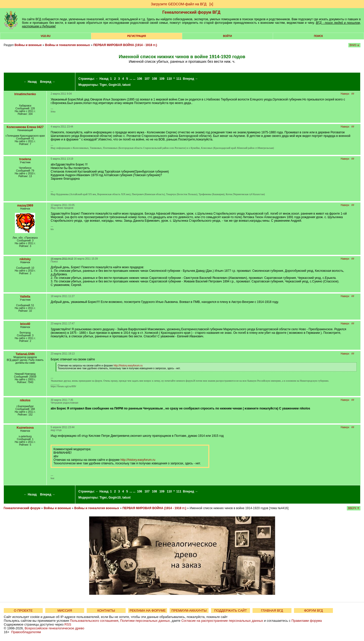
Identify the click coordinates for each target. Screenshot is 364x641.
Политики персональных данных (145, 621)
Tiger (103, 85)
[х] (211, 4)
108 (154, 79)
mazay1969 (25, 205)
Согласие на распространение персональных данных (222, 621)
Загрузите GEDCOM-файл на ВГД (179, 4)
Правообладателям (26, 632)
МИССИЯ (65, 611)
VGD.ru (46, 36)
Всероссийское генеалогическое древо (55, 628)
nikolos (25, 400)
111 (179, 79)
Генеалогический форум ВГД (191, 12)
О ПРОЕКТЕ (23, 611)
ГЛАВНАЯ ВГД (272, 611)
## (353, 94)
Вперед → (48, 82)
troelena (25, 159)
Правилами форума (307, 621)
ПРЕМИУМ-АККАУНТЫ (189, 611)
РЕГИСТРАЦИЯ (136, 36)
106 (140, 79)
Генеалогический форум (22, 508)
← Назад (30, 82)
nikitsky (25, 259)
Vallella (25, 297)
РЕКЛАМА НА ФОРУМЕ (147, 611)
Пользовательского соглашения (94, 621)
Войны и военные (28, 45)
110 (169, 79)
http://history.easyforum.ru (128, 366)
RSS (68, 624)
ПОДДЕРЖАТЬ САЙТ (231, 611)
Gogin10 (115, 85)
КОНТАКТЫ (106, 611)
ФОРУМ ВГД (314, 611)
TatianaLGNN (25, 354)
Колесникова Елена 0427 (25, 127)
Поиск (318, 36)
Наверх (345, 94)
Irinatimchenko (25, 94)
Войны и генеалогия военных (67, 45)
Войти (227, 36)
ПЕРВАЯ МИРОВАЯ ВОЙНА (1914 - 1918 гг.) (125, 45)
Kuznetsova (25, 428)
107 (147, 79)
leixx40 (25, 324)
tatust (127, 85)
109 (162, 79)
